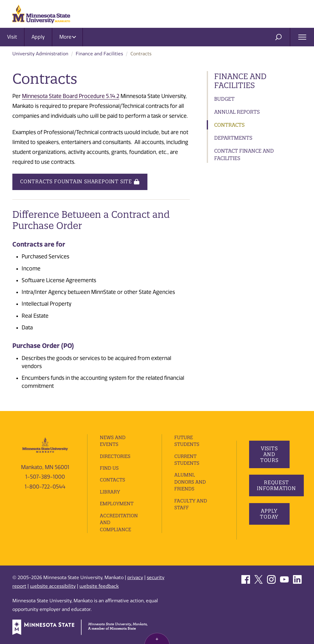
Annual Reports (237, 112)
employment (117, 504)
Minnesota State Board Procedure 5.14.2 (71, 96)
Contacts (112, 480)
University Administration (40, 54)
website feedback (99, 586)
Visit (12, 37)
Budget (224, 99)
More (68, 37)
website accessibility (53, 586)
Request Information (276, 485)
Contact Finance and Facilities (244, 155)
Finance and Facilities (99, 54)
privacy (135, 578)
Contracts (229, 125)
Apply (38, 37)
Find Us (109, 468)
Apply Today (269, 514)
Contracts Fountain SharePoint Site (80, 182)
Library (110, 492)
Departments (233, 138)
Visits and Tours (269, 454)
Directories (115, 456)
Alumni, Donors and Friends (190, 482)
